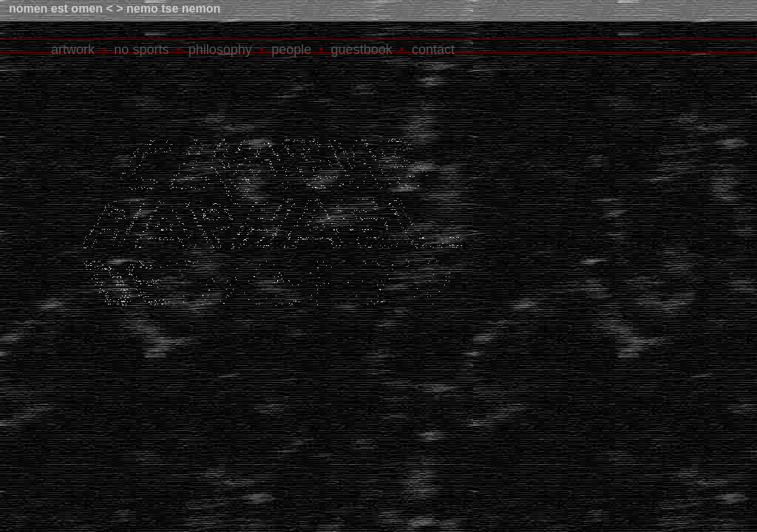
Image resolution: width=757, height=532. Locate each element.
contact (433, 50)
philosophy (220, 50)
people (291, 50)
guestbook (362, 50)
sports (150, 50)
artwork (73, 50)
